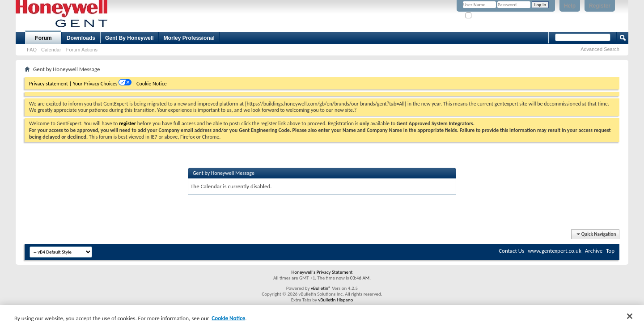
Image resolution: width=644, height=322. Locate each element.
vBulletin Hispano (335, 300)
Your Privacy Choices (96, 84)
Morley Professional (189, 38)
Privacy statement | (50, 84)
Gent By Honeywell (129, 38)
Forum (43, 38)
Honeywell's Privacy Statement (322, 272)
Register (600, 6)
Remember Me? (485, 16)
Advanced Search (600, 49)
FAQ (32, 50)
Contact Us (511, 251)
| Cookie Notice (150, 84)
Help (570, 6)
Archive (594, 251)
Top (610, 251)
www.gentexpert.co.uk (555, 251)
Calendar (51, 50)
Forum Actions (82, 50)
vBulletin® (321, 288)
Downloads (81, 38)
